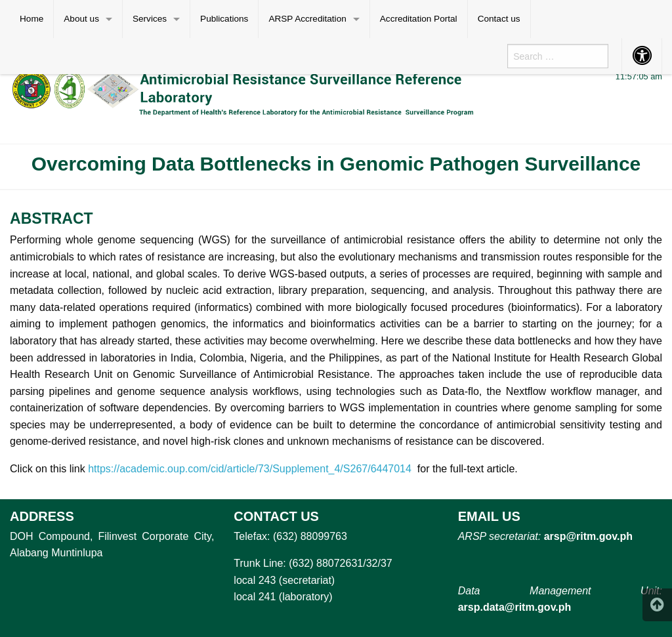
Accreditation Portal (419, 19)
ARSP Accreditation (307, 19)
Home (31, 19)
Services (150, 19)
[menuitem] (32, 19)
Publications (224, 19)
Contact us (499, 19)
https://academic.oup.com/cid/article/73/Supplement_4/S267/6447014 (250, 469)
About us (81, 19)
